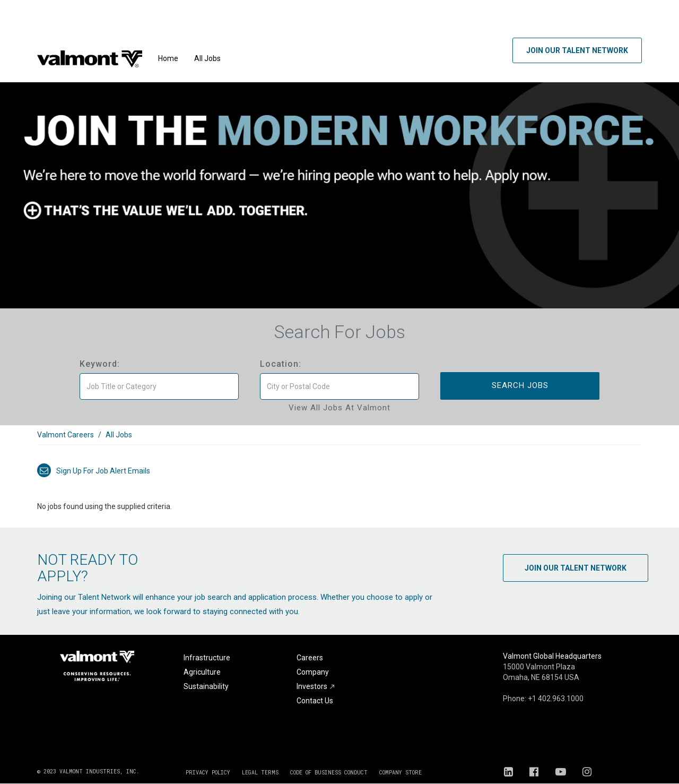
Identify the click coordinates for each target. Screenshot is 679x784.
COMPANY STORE (401, 773)
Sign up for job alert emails (94, 471)
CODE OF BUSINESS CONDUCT (329, 773)
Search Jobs (520, 385)
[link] (339, 440)
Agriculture (202, 672)
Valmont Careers (66, 435)
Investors (316, 686)
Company (313, 672)
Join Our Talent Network (577, 50)
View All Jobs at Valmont (339, 408)
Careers (310, 658)
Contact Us (315, 701)
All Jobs (207, 58)
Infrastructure (207, 658)
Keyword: (100, 364)
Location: (281, 364)
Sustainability (206, 686)
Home (168, 58)
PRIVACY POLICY (208, 773)
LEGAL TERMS (260, 773)
